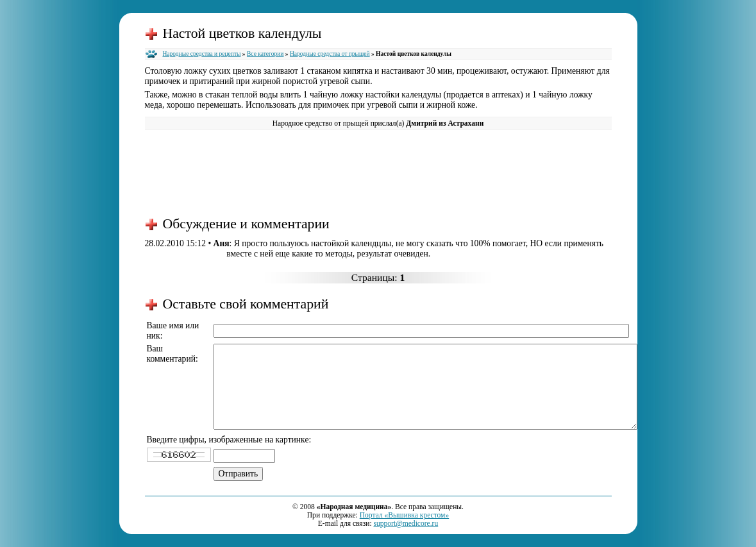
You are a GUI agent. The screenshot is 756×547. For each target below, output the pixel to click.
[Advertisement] (378, 172)
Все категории (265, 54)
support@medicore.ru (406, 524)
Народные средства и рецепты (202, 54)
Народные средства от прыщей (330, 54)
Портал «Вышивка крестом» (404, 515)
